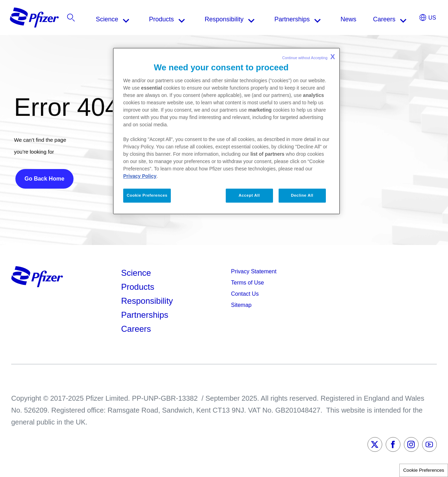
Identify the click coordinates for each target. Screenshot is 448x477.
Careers (136, 329)
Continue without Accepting (309, 57)
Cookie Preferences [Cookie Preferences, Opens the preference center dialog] (147, 195)
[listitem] (394, 19)
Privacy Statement (254, 271)
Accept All (249, 195)
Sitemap (241, 305)
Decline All (302, 195)
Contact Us (245, 294)
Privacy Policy (140, 176)
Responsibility (147, 301)
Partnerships (145, 315)
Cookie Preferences (424, 470)
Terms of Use (247, 283)
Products (138, 287)
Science (136, 273)
